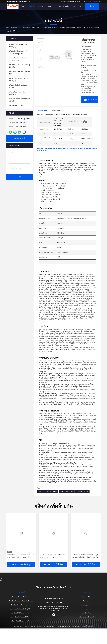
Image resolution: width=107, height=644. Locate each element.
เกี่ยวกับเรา (41, 6)
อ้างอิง (92, 6)
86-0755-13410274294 (92, 2)
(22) (18, 45)
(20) (18, 52)
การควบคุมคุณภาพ (87, 605)
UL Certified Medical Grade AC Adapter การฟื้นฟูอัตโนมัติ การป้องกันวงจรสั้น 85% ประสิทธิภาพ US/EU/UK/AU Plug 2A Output (86, 556)
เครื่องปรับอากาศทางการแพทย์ (48, 491)
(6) (16, 106)
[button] (14, 538)
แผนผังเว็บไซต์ (87, 613)
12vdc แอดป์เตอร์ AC (67, 491)
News (87, 609)
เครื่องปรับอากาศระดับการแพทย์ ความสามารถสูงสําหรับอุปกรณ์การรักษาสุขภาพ (21, 556)
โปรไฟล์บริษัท (87, 597)
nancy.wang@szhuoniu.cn (70, 2)
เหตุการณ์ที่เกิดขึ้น (63, 6)
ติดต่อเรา (51, 6)
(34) (18, 80)
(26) (19, 86)
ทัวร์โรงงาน (87, 601)
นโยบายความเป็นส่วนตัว (87, 617)
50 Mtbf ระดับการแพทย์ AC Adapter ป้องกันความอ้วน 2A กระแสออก (52, 556)
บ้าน (22, 6)
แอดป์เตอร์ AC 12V (82, 491)
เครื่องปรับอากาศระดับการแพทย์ (29, 28)
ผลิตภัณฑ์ (31, 6)
